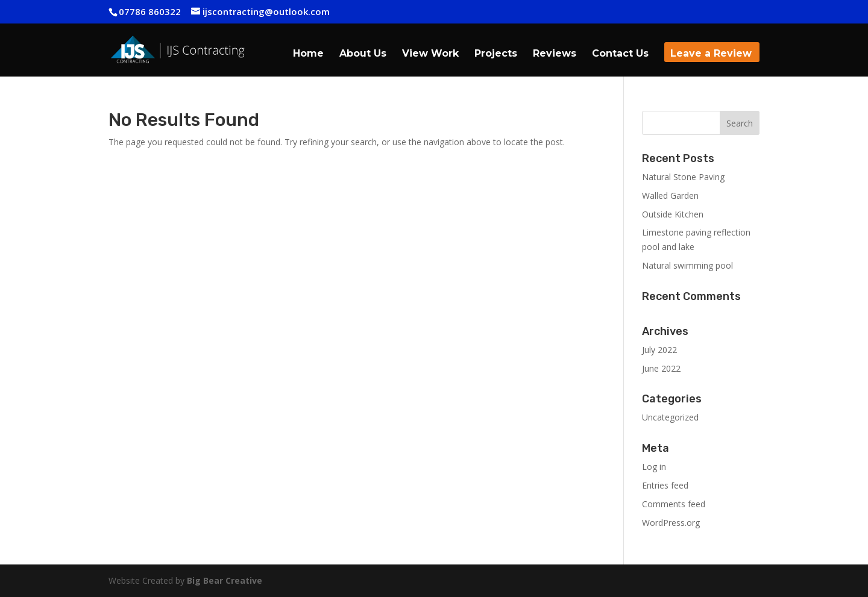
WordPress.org (671, 523)
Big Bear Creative (225, 580)
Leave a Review (711, 54)
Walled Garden (670, 195)
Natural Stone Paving (683, 177)
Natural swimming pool (687, 265)
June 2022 (661, 368)
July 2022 (659, 350)
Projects (496, 54)
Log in (654, 467)
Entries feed (665, 485)
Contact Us (620, 54)
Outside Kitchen (673, 214)
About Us (363, 54)
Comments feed (674, 504)
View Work (430, 54)
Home (308, 54)
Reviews (555, 54)
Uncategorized (670, 417)
